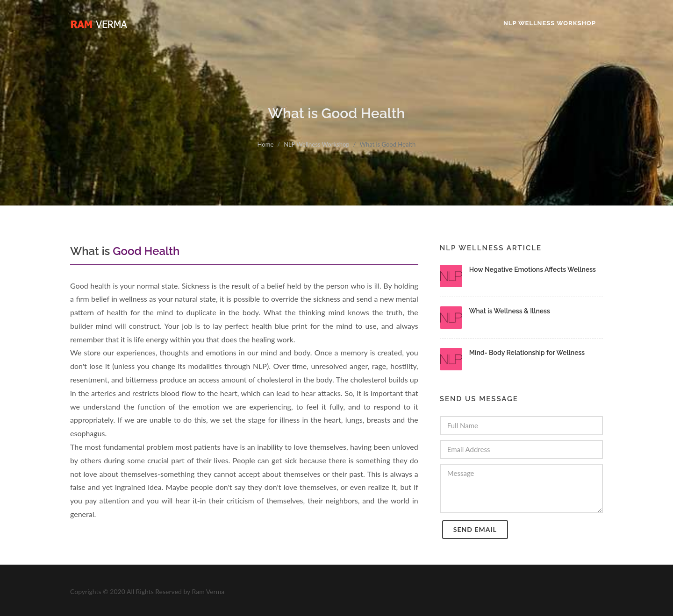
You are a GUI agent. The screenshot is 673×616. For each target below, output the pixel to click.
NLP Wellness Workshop (316, 144)
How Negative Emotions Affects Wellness (533, 269)
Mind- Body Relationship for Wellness (527, 353)
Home (266, 144)
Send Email (475, 529)
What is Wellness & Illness (510, 311)
